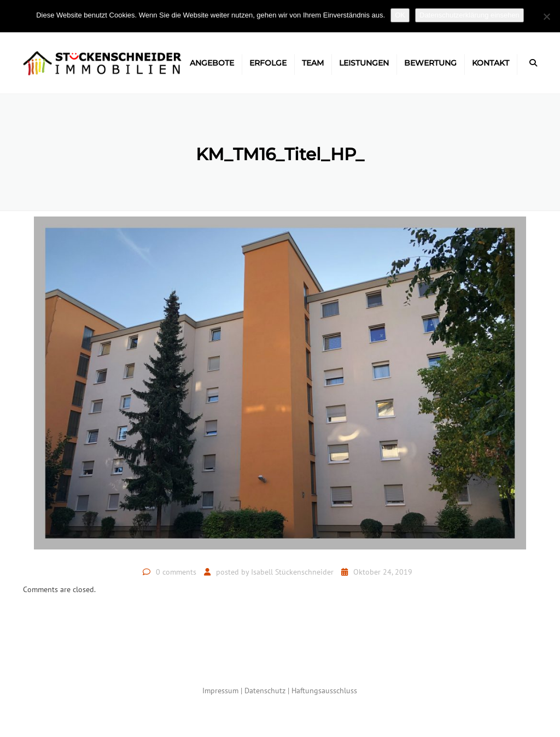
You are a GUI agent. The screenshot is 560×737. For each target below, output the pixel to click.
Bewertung (430, 63)
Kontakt (491, 63)
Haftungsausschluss (324, 691)
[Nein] (546, 16)
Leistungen (364, 63)
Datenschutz (265, 691)
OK (400, 15)
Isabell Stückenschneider (292, 572)
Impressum (220, 691)
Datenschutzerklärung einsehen (469, 15)
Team (313, 63)
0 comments (176, 572)
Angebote (212, 63)
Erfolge (268, 63)
